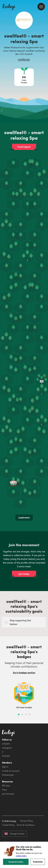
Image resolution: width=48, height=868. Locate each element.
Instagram (7, 748)
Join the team (8, 794)
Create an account (11, 771)
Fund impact (24, 147)
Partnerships (8, 775)
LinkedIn (6, 744)
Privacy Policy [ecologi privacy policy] (27, 821)
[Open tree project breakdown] (24, 77)
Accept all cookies (16, 862)
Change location (15, 834)
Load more (24, 518)
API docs (6, 786)
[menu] (41, 7)
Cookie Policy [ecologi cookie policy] (8, 825)
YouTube (6, 756)
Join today (24, 574)
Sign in (5, 767)
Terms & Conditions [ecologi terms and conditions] (25, 825)
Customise (38, 862)
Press (5, 790)
